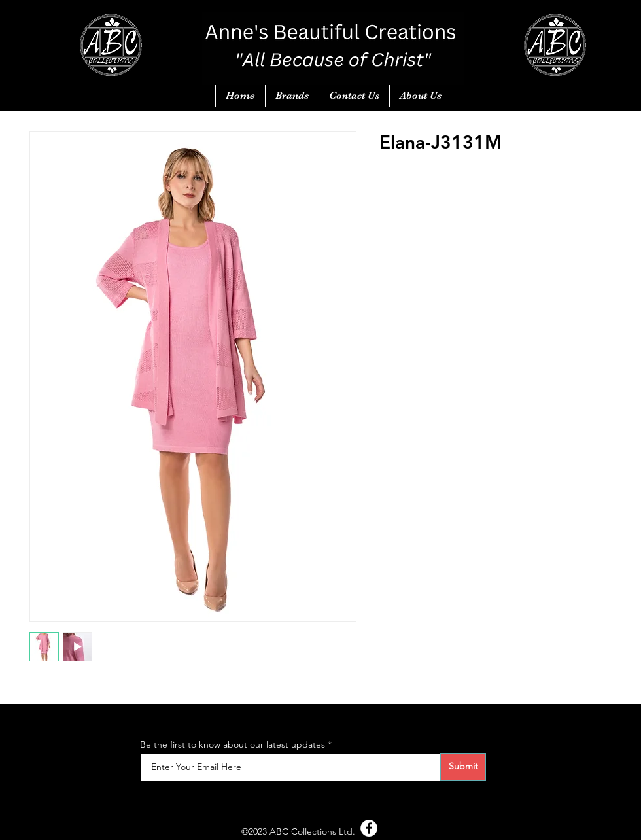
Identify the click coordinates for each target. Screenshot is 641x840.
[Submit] (463, 767)
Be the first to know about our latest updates (233, 744)
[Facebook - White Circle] (369, 828)
